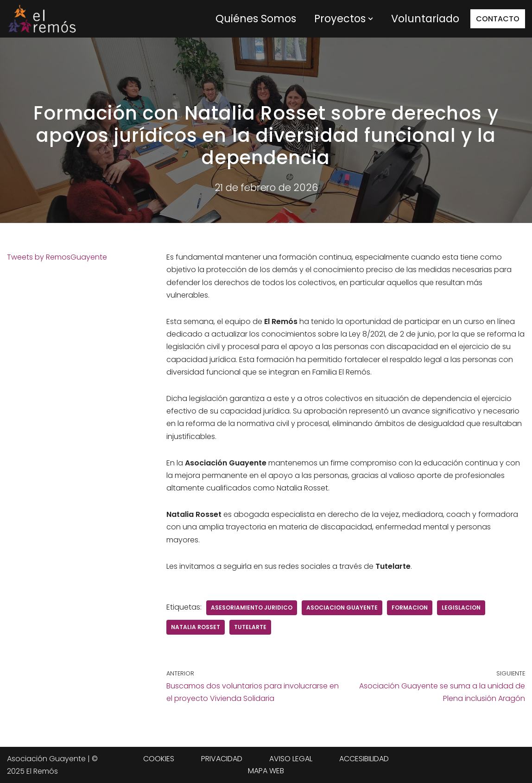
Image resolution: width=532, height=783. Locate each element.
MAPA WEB (266, 771)
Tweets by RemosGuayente (57, 257)
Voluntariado (425, 19)
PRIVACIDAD (222, 759)
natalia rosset (196, 627)
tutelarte (250, 627)
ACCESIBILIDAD (364, 759)
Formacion (410, 608)
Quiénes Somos (256, 19)
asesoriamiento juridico (252, 608)
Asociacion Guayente (342, 608)
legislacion (461, 608)
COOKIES (159, 759)
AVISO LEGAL (291, 759)
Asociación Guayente (46, 759)
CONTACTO (498, 19)
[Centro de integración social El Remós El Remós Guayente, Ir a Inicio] (42, 19)
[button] (370, 19)
